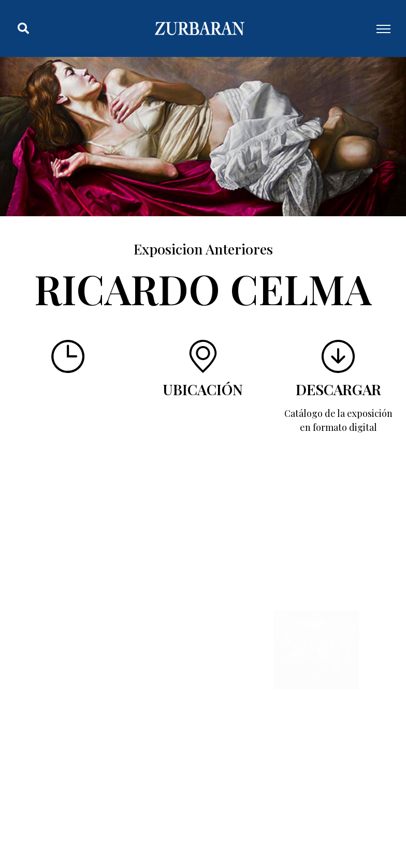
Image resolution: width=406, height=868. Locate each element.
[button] (23, 28)
